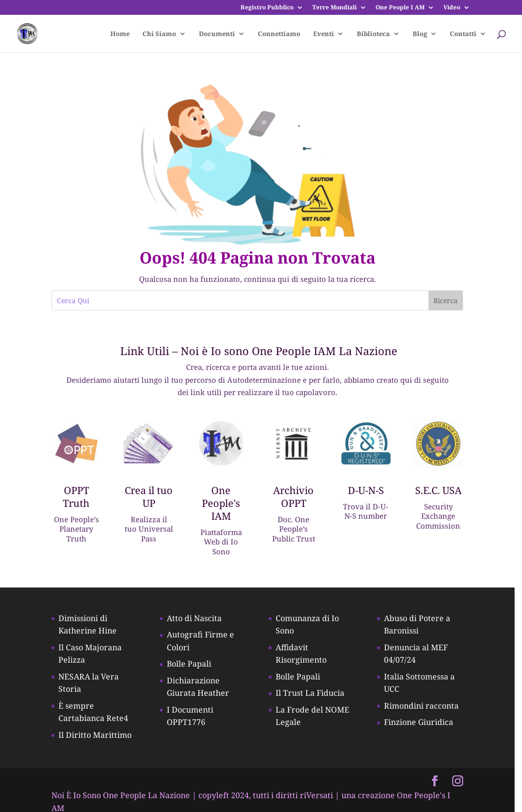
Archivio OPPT (298, 498)
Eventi (324, 34)
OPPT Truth (77, 498)
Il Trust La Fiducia (314, 695)
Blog (420, 34)
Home (120, 34)
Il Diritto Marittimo (96, 737)
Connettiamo (279, 34)
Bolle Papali (191, 666)
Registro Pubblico (267, 8)
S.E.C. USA (444, 491)
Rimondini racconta (427, 708)
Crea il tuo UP (151, 498)
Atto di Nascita (197, 620)
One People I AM (400, 8)
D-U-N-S (371, 491)
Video (452, 8)
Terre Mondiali (334, 8)
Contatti (463, 34)
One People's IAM (224, 504)
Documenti (217, 34)
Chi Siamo (159, 34)
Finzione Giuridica (424, 724)
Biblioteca (373, 34)
